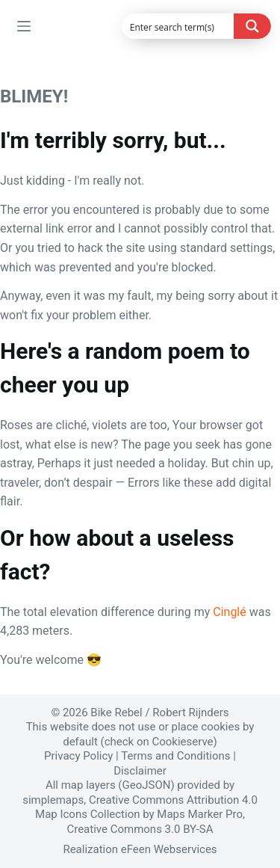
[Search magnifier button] (252, 26)
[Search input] (178, 26)
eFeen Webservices (169, 849)
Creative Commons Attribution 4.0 (173, 800)
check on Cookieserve (159, 742)
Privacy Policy (78, 756)
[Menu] (24, 26)
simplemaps (53, 800)
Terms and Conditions (175, 756)
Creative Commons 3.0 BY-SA (140, 829)
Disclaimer (140, 771)
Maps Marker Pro (200, 814)
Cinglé (230, 612)
